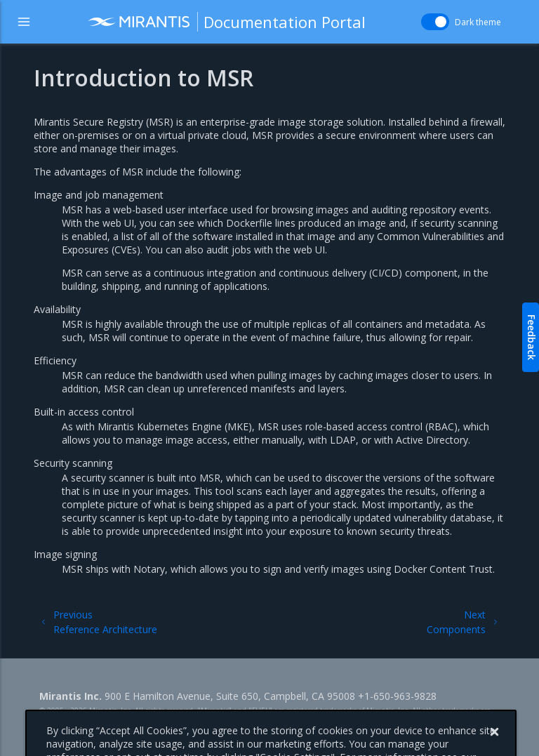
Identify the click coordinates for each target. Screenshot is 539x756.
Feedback (532, 337)
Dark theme (478, 22)
